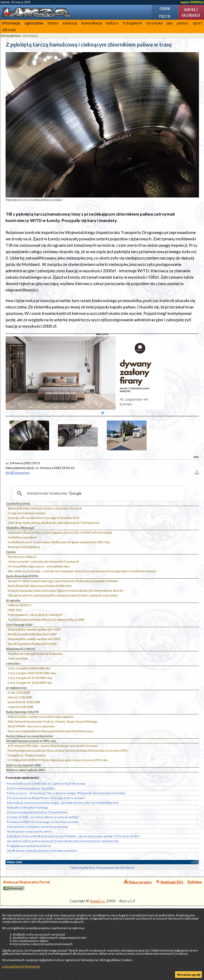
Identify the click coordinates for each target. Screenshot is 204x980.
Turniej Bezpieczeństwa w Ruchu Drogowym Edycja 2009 (46, 668)
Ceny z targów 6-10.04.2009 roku (29, 717)
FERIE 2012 (15, 659)
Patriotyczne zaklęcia (22, 606)
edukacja (70, 23)
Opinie (11, 601)
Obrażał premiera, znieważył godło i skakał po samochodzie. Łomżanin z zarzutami (63, 644)
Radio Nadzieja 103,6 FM (22, 761)
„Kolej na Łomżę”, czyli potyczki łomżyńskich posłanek (43, 610)
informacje (11, 23)
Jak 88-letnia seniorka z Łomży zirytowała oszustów (42, 899)
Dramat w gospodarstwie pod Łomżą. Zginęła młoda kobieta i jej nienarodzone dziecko (65, 639)
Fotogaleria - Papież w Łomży (27, 804)
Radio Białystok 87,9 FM (22, 625)
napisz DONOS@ (192, 2)
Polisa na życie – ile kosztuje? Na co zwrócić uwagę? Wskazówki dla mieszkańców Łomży (66, 842)
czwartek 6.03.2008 (20, 756)
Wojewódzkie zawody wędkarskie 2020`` (35, 678)
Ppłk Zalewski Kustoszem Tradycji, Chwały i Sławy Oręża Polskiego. (53, 770)
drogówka (13, 649)
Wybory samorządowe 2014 (25, 819)
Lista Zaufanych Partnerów (21, 966)
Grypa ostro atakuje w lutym (27, 562)
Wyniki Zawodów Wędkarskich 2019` (32, 683)
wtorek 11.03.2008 (20, 746)
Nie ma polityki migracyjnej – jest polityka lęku (39, 615)
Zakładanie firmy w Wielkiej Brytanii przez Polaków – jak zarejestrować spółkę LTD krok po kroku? (73, 885)
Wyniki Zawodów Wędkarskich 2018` (32, 693)
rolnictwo (13, 712)
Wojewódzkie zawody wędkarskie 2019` (34, 688)
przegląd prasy (16, 737)
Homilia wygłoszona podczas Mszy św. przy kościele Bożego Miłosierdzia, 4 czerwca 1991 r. (68, 799)
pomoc (183, 23)
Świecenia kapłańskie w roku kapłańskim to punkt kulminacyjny (50, 780)
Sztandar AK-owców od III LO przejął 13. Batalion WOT (44, 567)
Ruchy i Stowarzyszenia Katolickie (29, 785)
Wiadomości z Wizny (21, 698)
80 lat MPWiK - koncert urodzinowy (31, 775)
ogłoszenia (34, 23)
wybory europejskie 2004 (23, 814)
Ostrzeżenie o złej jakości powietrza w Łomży (37, 876)
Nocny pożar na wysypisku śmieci (30, 880)
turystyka (154, 23)
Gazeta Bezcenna (18, 552)
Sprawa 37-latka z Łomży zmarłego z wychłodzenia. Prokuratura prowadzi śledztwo (63, 630)
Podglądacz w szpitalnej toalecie (29, 895)
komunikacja (92, 23)
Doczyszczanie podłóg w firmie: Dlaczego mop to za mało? (46, 847)
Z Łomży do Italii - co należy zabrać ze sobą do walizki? (43, 866)
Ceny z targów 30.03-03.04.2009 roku (32, 722)
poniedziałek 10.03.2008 (24, 751)
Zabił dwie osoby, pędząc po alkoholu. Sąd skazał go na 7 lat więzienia (53, 572)
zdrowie (9, 30)
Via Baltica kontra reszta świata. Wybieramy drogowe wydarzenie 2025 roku (59, 591)
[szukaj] (98, 542)
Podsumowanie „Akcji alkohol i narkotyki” (35, 664)
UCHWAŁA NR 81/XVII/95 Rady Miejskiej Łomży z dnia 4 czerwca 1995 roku (58, 809)
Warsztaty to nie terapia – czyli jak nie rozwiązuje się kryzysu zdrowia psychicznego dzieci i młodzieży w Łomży (82, 620)
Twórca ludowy (18, 707)
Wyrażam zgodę (189, 975)
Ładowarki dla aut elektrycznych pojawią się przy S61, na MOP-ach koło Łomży (60, 581)
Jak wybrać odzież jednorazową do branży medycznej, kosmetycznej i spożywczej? (63, 890)
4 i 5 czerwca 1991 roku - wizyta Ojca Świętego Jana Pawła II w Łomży (53, 795)
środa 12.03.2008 (19, 741)
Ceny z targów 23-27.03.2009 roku (30, 727)
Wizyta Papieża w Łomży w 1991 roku (31, 790)
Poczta (165, 16)
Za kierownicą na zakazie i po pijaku (31, 837)
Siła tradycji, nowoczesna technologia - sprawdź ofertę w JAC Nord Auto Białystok (63, 852)
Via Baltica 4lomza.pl (20, 577)
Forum (165, 8)
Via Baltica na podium (22, 586)
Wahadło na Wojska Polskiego (27, 856)
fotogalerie (132, 23)
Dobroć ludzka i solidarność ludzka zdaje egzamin (41, 766)
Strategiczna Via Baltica (24, 596)
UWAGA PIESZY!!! (20, 654)
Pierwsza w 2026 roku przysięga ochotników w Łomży (43, 871)
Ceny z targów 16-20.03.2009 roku (30, 732)
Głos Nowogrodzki (19, 674)
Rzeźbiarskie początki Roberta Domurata (35, 703)
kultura (112, 23)
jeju (170, 23)
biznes (53, 23)
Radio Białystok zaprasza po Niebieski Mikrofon (40, 635)
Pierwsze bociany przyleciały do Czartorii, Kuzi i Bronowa (46, 832)
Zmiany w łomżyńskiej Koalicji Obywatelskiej (37, 861)
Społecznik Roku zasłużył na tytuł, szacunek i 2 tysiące (45, 557)
